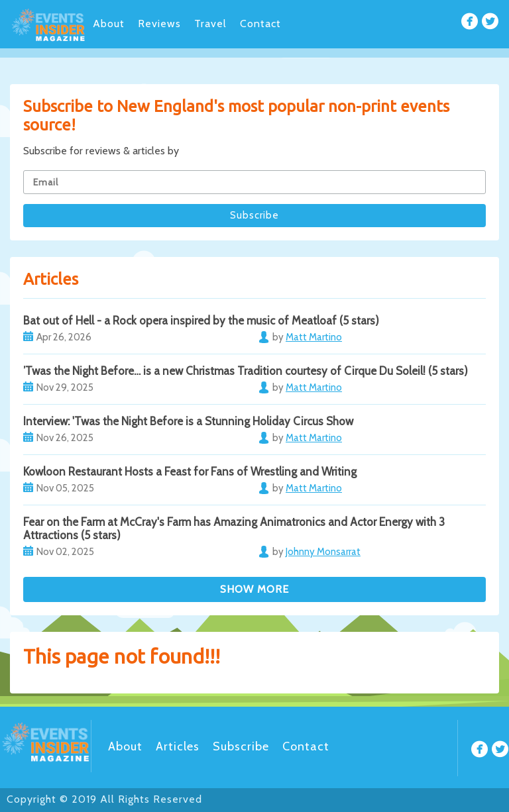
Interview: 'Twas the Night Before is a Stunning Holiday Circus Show (188, 421)
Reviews (159, 24)
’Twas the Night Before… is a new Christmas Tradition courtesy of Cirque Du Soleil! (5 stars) (246, 371)
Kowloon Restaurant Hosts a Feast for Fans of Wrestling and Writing (190, 472)
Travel (210, 24)
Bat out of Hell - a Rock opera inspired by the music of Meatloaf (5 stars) (201, 321)
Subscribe (241, 746)
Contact (260, 24)
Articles (178, 746)
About (109, 24)
